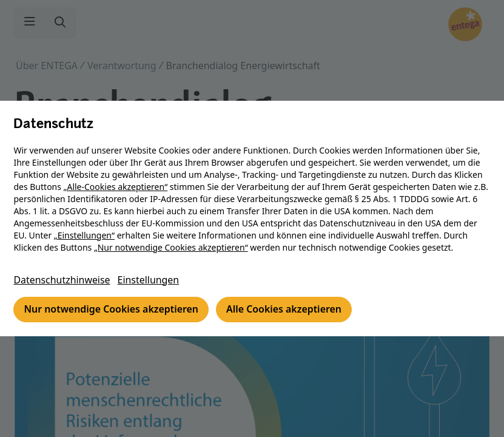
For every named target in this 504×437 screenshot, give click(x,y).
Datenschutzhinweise (63, 280)
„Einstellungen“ (85, 235)
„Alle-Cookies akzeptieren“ (116, 187)
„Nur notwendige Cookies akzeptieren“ (172, 247)
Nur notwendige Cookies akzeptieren (113, 310)
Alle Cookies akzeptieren (286, 310)
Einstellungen (150, 280)
